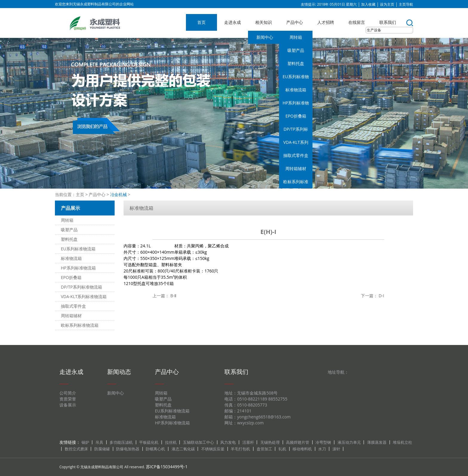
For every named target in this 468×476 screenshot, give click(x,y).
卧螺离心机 (155, 449)
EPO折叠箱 (296, 116)
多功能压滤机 (121, 442)
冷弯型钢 (323, 442)
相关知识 (264, 22)
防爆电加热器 (128, 449)
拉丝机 (171, 442)
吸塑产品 (296, 50)
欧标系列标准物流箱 (296, 184)
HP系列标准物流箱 (296, 105)
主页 (80, 194)
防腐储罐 (102, 449)
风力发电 (228, 442)
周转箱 (296, 37)
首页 (201, 22)
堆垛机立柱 (402, 442)
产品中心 (295, 22)
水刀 (322, 449)
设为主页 (387, 4)
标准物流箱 (296, 90)
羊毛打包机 (240, 449)
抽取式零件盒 (296, 155)
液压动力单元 (349, 442)
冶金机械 (118, 194)
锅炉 (85, 442)
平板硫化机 (149, 442)
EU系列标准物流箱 (296, 78)
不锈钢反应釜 (213, 449)
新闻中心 (265, 37)
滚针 (336, 449)
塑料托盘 (296, 63)
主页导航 (406, 4)
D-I (381, 296)
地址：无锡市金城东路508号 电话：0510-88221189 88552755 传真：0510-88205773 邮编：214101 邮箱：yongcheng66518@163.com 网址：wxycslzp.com (257, 408)
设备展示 (68, 405)
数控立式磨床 (76, 449)
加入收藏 (368, 4)
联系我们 (388, 22)
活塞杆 (248, 442)
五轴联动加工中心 (198, 442)
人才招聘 (326, 22)
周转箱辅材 (296, 168)
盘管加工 (264, 449)
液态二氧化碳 (183, 449)
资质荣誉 (68, 399)
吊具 (99, 442)
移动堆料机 (302, 449)
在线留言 (357, 22)
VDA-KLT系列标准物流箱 (296, 144)
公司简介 (68, 393)
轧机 (282, 449)
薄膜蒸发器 (377, 442)
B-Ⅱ (174, 296)
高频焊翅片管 (298, 442)
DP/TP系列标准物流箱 (296, 131)
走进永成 (233, 22)
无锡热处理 (270, 442)
